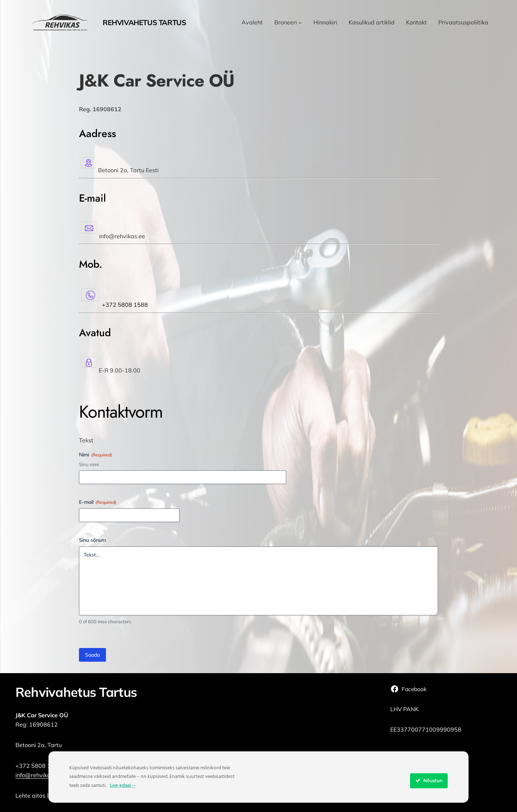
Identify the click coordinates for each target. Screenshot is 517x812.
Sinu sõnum (92, 540)
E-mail (98, 502)
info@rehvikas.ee (38, 775)
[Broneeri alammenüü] (300, 23)
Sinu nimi (89, 464)
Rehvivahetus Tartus (144, 22)
